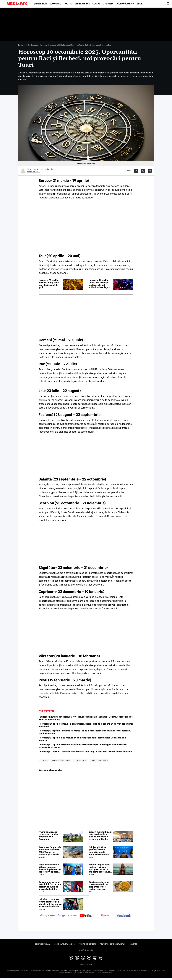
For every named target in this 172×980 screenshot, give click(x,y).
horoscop (44, 760)
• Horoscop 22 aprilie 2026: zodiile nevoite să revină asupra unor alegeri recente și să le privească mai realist (83, 746)
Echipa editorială (43, 944)
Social (96, 4)
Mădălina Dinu (33, 172)
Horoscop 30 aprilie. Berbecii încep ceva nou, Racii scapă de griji (49, 284)
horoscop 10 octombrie (61, 760)
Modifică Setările (86, 950)
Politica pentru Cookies (65, 944)
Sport (140, 4)
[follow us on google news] (48, 916)
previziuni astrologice (99, 760)
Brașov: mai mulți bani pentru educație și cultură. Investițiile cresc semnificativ (100, 836)
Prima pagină (24, 45)
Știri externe (82, 4)
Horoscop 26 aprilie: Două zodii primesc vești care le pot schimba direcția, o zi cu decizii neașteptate (100, 284)
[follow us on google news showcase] (67, 916)
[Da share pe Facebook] (136, 171)
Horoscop (34, 45)
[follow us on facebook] (124, 916)
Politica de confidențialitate (113, 944)
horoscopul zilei (80, 760)
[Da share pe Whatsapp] (150, 171)
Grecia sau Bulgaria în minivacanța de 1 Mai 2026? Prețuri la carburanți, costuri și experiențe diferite (50, 851)
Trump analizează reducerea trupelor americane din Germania (48, 836)
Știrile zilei (40, 4)
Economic (55, 4)
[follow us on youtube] (86, 916)
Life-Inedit (109, 4)
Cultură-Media (126, 4)
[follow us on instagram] (105, 916)
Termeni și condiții (88, 944)
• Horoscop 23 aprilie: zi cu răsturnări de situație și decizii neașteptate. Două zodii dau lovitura (82, 739)
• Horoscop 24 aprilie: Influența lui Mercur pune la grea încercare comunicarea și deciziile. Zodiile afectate (85, 732)
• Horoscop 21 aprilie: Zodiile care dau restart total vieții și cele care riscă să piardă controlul (86, 752)
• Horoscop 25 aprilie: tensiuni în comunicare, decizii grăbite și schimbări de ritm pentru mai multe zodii (86, 725)
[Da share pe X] (143, 171)
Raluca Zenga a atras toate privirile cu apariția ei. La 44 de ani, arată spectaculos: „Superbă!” (100, 868)
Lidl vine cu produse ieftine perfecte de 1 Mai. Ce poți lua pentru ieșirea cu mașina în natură (50, 903)
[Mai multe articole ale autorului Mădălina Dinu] (23, 171)
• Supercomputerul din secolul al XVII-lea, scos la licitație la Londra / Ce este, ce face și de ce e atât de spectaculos (86, 718)
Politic (68, 4)
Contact (133, 944)
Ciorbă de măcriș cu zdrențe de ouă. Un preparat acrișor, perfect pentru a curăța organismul (99, 886)
